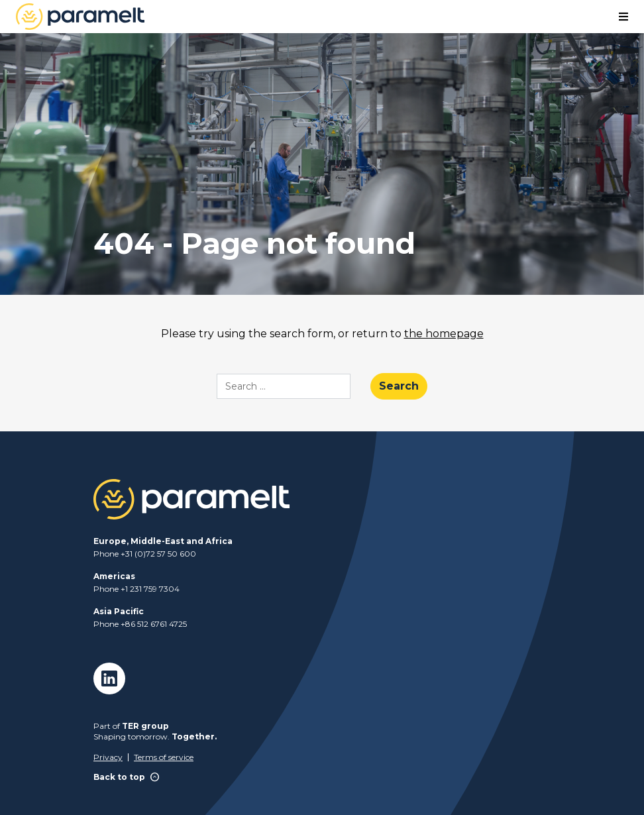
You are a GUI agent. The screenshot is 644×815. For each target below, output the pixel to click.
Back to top (127, 778)
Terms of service (164, 757)
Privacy (108, 757)
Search (399, 386)
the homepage (444, 334)
